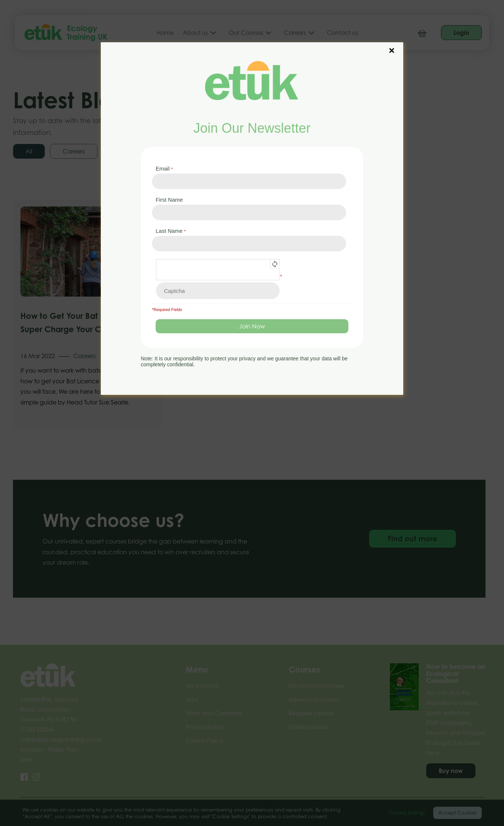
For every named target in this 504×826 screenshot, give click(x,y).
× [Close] (392, 47)
